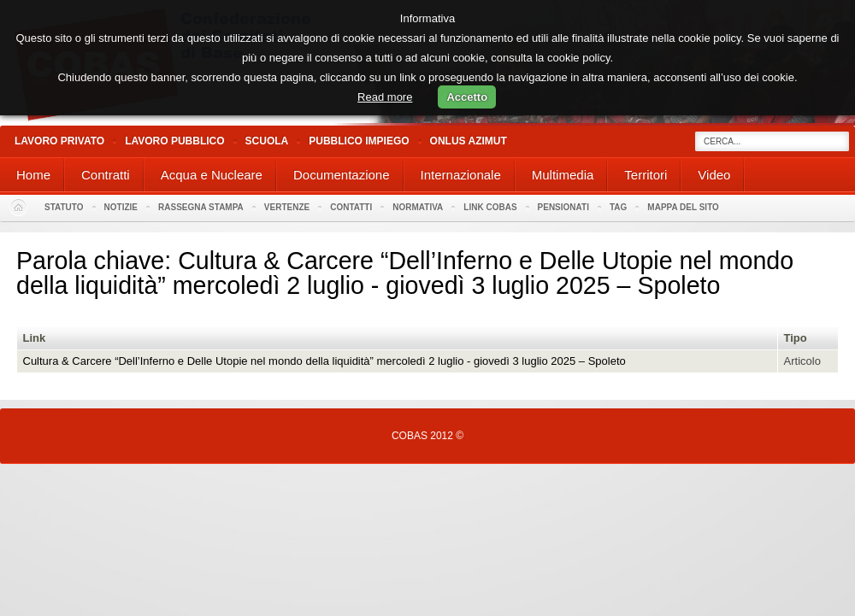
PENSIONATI (563, 207)
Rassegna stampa (201, 207)
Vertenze (287, 207)
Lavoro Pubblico (174, 141)
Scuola (267, 141)
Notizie (121, 207)
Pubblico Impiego (359, 141)
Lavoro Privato (59, 141)
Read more (385, 97)
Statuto (64, 207)
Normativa (418, 207)
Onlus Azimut (469, 141)
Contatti (351, 207)
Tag (618, 207)
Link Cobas (490, 207)
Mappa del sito (683, 207)
